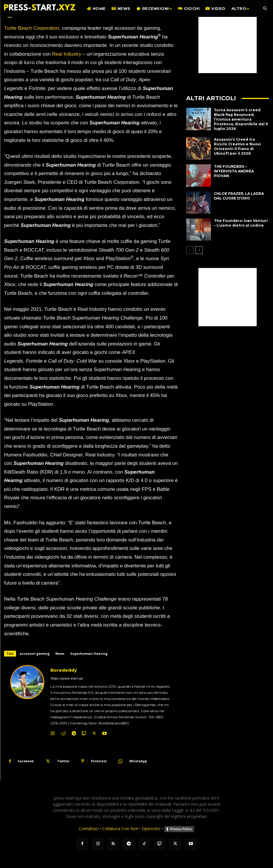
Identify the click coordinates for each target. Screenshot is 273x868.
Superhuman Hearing (89, 653)
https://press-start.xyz (67, 679)
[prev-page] (190, 250)
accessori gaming (35, 653)
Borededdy (64, 670)
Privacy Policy (181, 829)
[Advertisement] (228, 44)
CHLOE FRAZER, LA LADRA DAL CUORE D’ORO (239, 196)
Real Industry (66, 54)
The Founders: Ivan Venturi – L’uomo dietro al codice (241, 222)
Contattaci (89, 829)
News (60, 653)
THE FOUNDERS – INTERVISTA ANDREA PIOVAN (234, 171)
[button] (265, 9)
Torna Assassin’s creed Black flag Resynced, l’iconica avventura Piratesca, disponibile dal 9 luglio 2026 (241, 119)
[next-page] (199, 250)
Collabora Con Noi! (120, 829)
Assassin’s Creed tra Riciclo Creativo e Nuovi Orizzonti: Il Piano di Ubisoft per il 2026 (241, 146)
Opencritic (152, 829)
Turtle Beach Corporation (32, 28)
